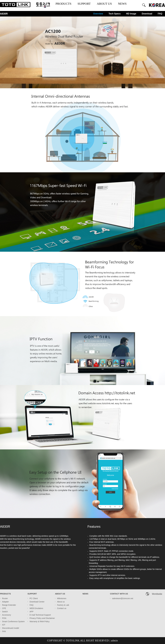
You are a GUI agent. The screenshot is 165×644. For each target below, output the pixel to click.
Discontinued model (11, 628)
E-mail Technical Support (40, 615)
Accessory (7, 615)
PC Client (34, 598)
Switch (5, 612)
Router (5, 598)
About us (61, 602)
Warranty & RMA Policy (40, 621)
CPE (4, 608)
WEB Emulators (36, 608)
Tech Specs (115, 14)
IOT (4, 625)
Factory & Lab (63, 605)
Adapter (5, 602)
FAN (4, 631)
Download (147, 14)
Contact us (62, 608)
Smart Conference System (13, 621)
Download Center (37, 602)
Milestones (62, 598)
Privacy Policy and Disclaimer (42, 618)
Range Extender (9, 605)
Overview (98, 14)
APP (31, 612)
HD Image (131, 14)
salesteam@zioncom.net (123, 598)
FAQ (160, 14)
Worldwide (157, 594)
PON (4, 618)
